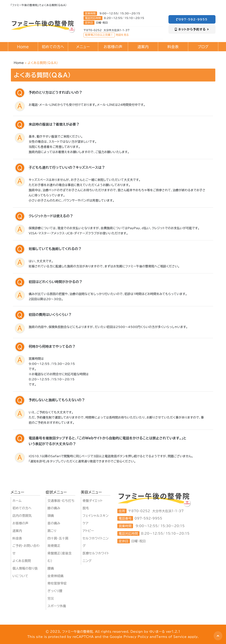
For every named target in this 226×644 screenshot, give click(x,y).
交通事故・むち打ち (61, 501)
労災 (51, 598)
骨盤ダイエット (93, 501)
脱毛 (86, 508)
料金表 (17, 538)
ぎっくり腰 (55, 591)
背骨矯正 (54, 546)
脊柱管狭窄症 (57, 583)
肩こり (52, 531)
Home (19, 63)
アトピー (88, 531)
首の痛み (54, 523)
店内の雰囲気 (22, 516)
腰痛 (51, 568)
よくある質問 (22, 561)
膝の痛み (54, 508)
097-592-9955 (192, 19)
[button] (218, 636)
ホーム (17, 501)
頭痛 (51, 516)
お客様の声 (21, 523)
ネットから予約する (192, 29)
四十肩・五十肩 (58, 538)
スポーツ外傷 (57, 606)
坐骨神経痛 (56, 576)
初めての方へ (22, 508)
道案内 (17, 531)
